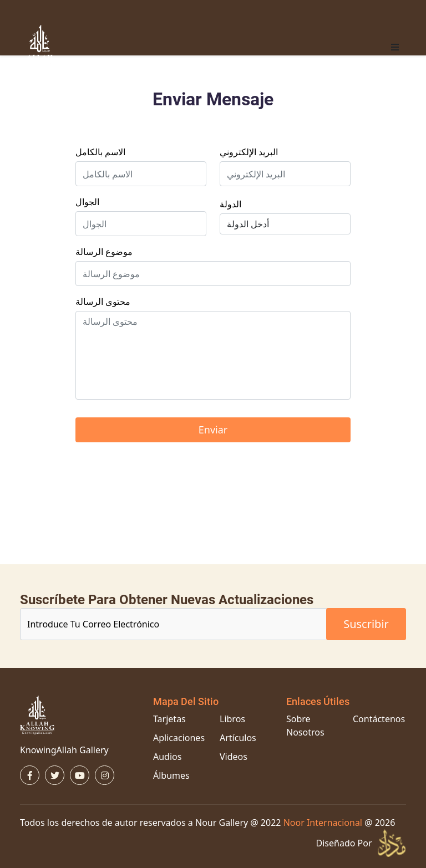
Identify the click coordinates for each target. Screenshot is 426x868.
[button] (395, 47)
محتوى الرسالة (103, 302)
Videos (234, 757)
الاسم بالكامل (100, 152)
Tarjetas (169, 719)
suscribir (366, 624)
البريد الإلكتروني (249, 152)
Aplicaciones (179, 738)
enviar (213, 430)
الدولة (230, 204)
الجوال (87, 202)
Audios (167, 757)
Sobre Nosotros (305, 726)
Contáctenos (379, 719)
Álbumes (171, 775)
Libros (232, 719)
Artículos (238, 738)
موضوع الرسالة (104, 252)
